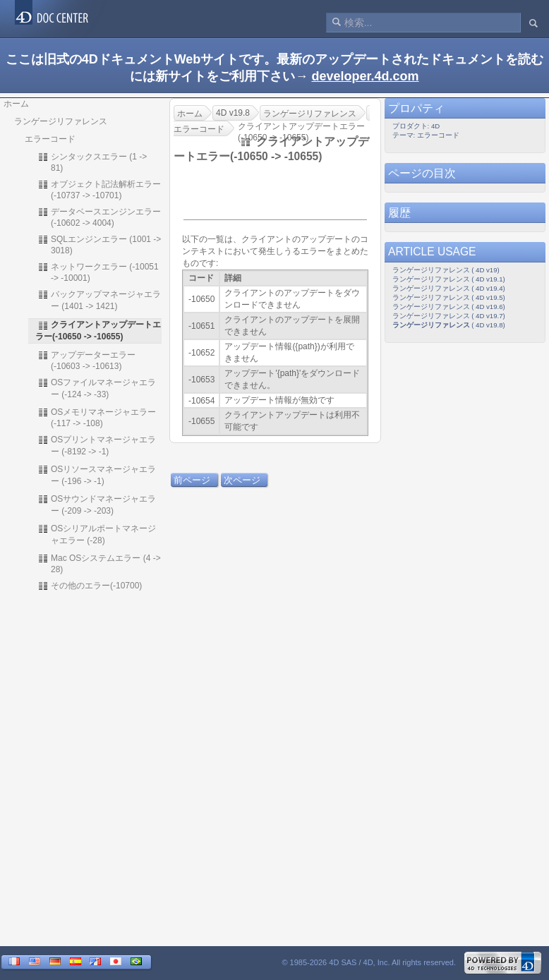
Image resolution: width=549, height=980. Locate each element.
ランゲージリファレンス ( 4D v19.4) (449, 288)
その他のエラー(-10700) (90, 586)
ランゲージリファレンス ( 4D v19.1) (449, 279)
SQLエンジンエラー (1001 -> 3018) (99, 244)
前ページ (192, 480)
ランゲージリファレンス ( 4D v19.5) (449, 297)
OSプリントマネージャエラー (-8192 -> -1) (97, 445)
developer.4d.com (365, 76)
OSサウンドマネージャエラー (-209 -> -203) (97, 504)
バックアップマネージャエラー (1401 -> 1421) (99, 300)
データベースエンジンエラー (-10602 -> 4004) (99, 217)
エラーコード (50, 139)
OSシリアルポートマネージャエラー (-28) (97, 534)
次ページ (242, 480)
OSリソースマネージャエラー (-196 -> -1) (97, 475)
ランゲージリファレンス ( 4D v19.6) (449, 307)
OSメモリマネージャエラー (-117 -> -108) (97, 417)
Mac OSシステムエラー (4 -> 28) (99, 563)
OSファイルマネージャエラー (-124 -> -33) (97, 388)
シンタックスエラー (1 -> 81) (92, 162)
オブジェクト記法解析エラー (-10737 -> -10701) (99, 189)
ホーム (16, 104)
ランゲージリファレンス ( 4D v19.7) (449, 316)
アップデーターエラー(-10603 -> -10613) (86, 360)
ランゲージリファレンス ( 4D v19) (446, 270)
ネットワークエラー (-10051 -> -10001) (98, 272)
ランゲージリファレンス (61, 121)
